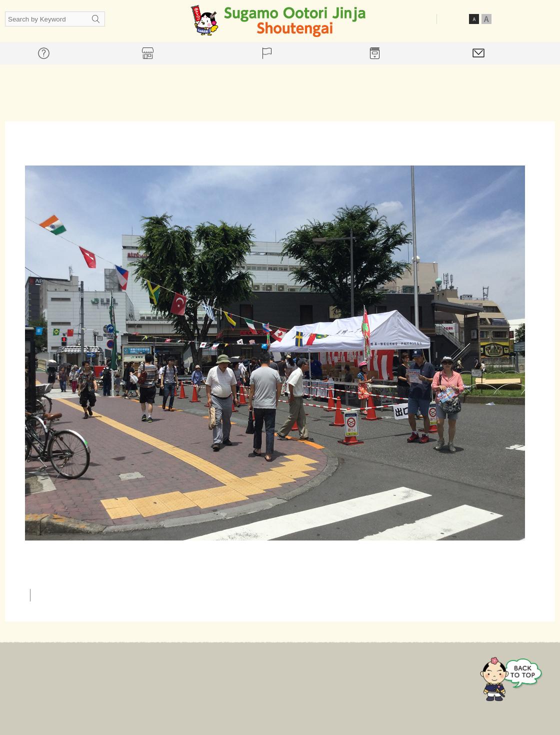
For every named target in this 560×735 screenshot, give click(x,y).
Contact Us (399, 677)
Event (303, 677)
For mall (197, 677)
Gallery (346, 677)
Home (152, 677)
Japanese (511, 18)
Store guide (252, 677)
